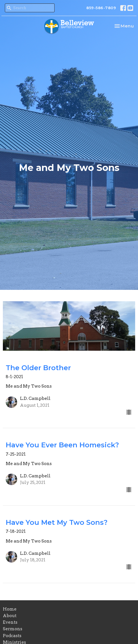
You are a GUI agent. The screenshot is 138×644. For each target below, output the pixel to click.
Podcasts (12, 636)
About (10, 616)
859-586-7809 (101, 8)
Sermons (13, 629)
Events (10, 622)
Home (10, 609)
